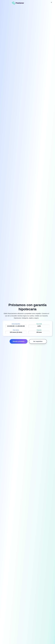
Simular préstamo (19, 341)
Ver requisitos (38, 341)
